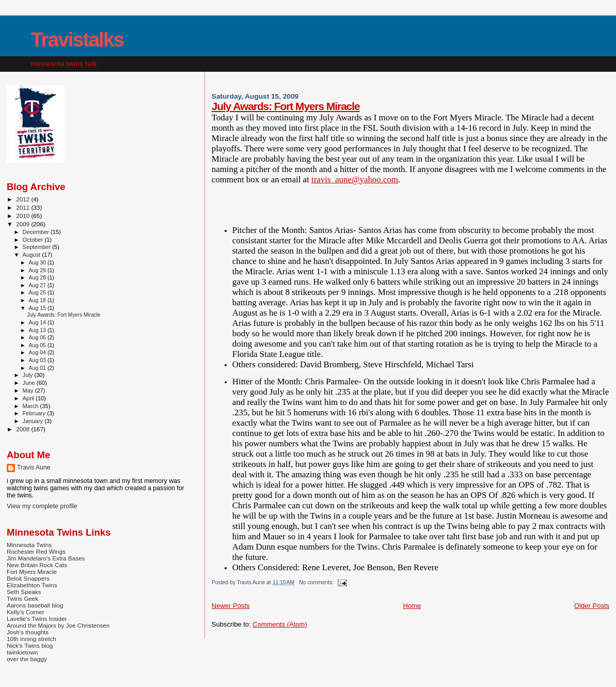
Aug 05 (38, 345)
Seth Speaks (24, 592)
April (29, 398)
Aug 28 (38, 277)
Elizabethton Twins (32, 585)
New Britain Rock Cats (37, 565)
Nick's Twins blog (30, 645)
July (29, 375)
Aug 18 (38, 300)
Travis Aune (34, 467)
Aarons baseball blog (35, 605)
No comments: (317, 582)
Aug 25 (38, 292)
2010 (23, 216)
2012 (23, 199)
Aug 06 (38, 337)
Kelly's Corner (26, 612)
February (35, 413)
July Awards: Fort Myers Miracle (286, 106)
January (34, 421)
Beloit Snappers (28, 578)
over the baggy (27, 659)
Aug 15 (38, 308)
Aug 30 (38, 262)
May (29, 391)
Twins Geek (22, 598)
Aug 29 (38, 270)
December (37, 232)
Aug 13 (38, 330)
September (38, 247)
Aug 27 (38, 285)
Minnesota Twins (29, 545)
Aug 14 (38, 322)
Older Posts (592, 606)
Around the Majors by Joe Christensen (58, 625)
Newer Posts (231, 606)
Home (412, 606)
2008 (23, 429)
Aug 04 (38, 352)
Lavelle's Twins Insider (37, 619)
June (30, 383)
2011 (23, 207)
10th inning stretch (31, 639)
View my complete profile (42, 506)
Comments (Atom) (280, 624)
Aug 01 (38, 368)
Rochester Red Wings (36, 551)
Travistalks (77, 40)
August (33, 255)
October (34, 240)
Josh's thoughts (28, 632)
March (31, 406)
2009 (23, 224)
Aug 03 (38, 360)
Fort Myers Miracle (32, 572)
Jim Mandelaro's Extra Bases (46, 558)
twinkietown (22, 652)
